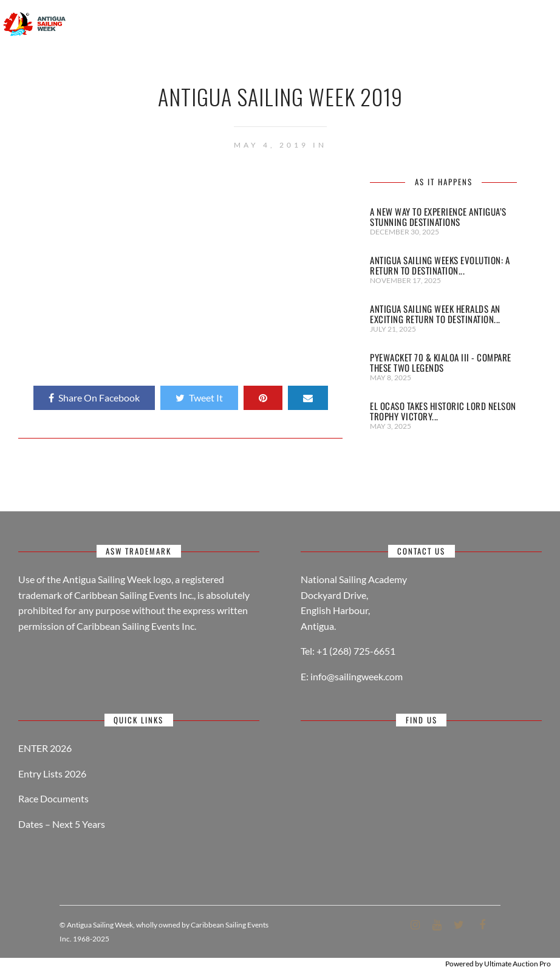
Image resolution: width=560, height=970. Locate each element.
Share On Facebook (94, 398)
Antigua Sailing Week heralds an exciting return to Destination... (435, 314)
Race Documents (53, 798)
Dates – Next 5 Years (62, 824)
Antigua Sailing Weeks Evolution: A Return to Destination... (440, 265)
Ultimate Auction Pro (517, 964)
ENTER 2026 (45, 748)
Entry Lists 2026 (52, 774)
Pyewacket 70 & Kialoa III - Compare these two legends (441, 362)
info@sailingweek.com (357, 676)
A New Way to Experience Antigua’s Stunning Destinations (438, 217)
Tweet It (199, 398)
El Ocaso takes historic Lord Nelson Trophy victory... (443, 411)
